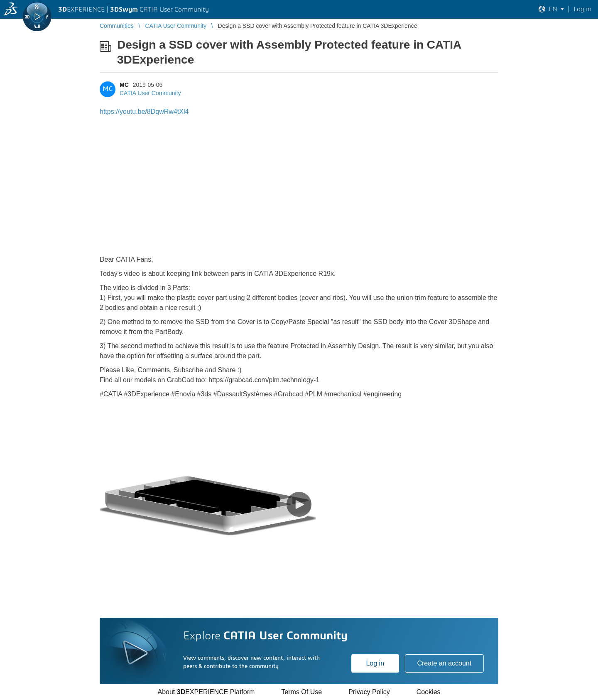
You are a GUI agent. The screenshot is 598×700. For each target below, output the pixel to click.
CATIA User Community (150, 93)
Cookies (429, 692)
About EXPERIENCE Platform (206, 692)
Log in (375, 663)
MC (124, 85)
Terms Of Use (301, 692)
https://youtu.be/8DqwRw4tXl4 (144, 112)
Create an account (444, 663)
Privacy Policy (369, 692)
